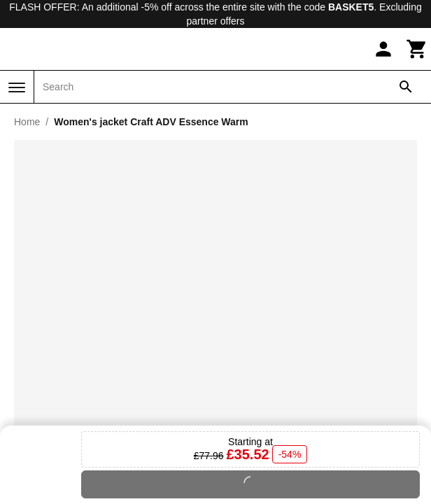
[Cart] (417, 49)
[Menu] (17, 87)
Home (27, 122)
